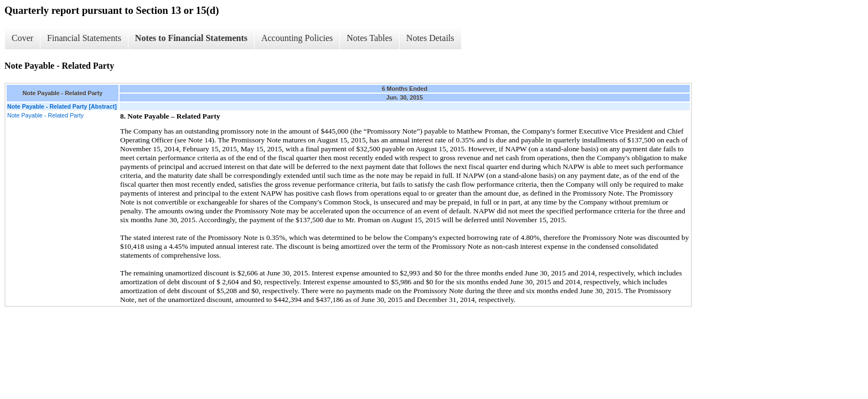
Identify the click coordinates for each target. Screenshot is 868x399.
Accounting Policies (297, 38)
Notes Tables (370, 38)
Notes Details (430, 38)
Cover (22, 38)
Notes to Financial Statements (191, 38)
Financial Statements (84, 38)
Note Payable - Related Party (45, 115)
